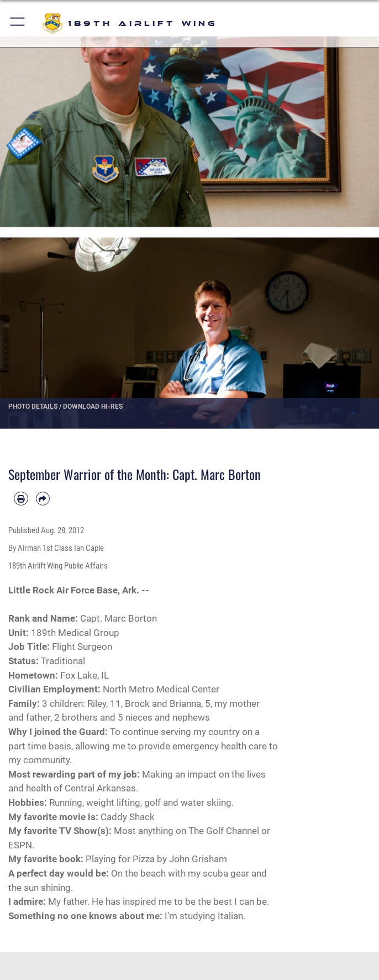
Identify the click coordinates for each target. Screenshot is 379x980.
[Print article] (21, 499)
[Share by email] (43, 499)
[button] (18, 24)
